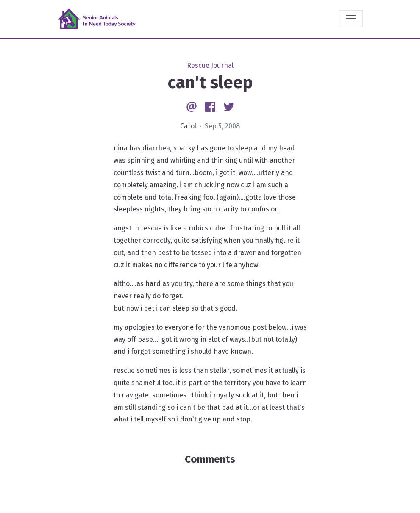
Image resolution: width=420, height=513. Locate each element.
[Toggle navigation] (351, 19)
